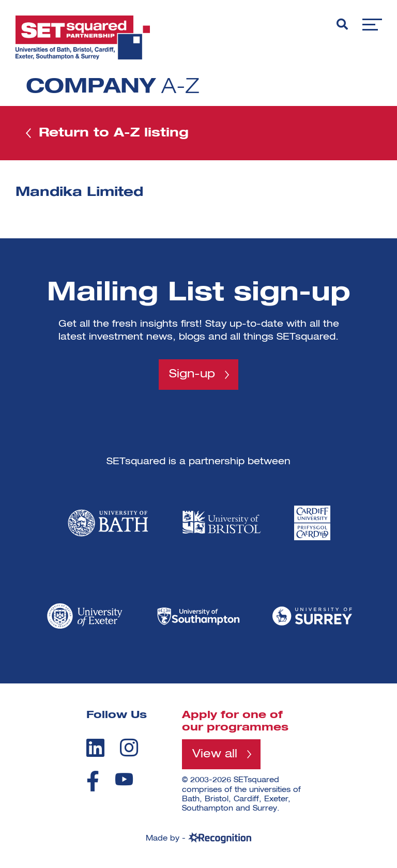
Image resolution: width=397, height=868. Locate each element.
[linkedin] (95, 748)
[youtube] (124, 779)
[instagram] (129, 748)
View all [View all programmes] (215, 754)
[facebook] (93, 781)
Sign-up (192, 374)
